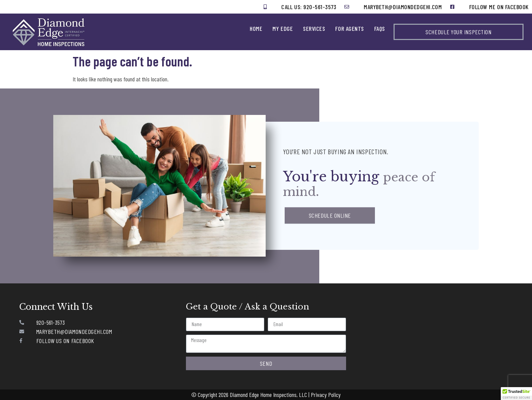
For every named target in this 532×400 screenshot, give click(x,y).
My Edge (283, 28)
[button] (516, 394)
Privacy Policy (326, 395)
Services (314, 28)
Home (256, 28)
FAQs (380, 28)
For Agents (349, 28)
